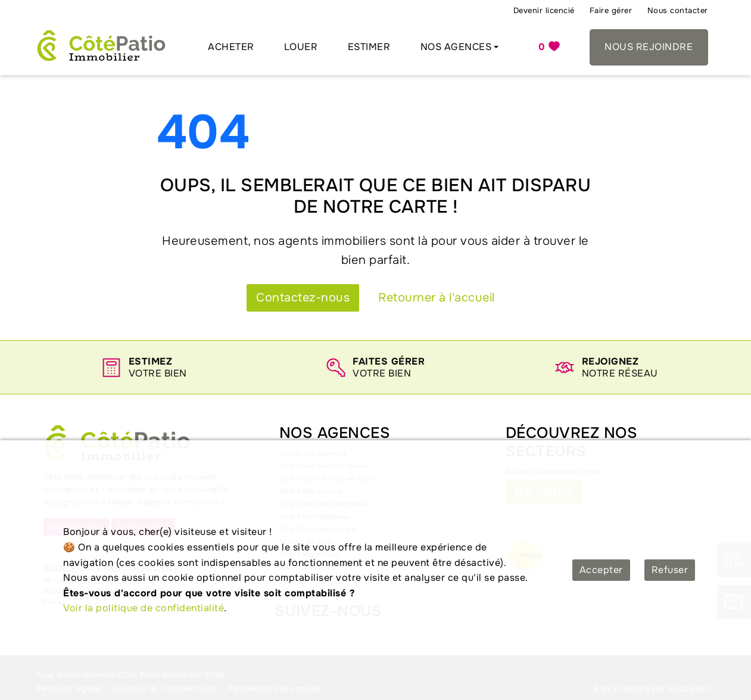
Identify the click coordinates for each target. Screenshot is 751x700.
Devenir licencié (544, 10)
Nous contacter (678, 10)
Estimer (369, 47)
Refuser (670, 570)
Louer (301, 47)
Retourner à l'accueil (437, 298)
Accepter (601, 570)
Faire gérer (611, 10)
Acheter (231, 47)
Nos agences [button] (456, 47)
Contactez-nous (303, 298)
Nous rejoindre (649, 47)
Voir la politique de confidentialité (144, 608)
